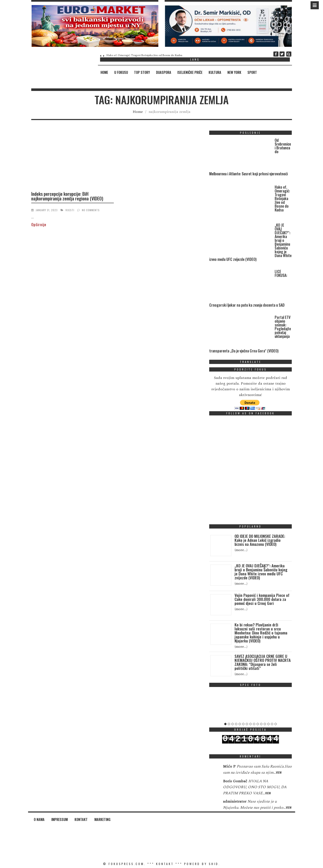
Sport (252, 72)
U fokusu (121, 72)
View (279, 780)
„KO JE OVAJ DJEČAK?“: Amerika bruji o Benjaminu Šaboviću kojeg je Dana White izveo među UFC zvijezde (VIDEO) (261, 571)
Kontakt (81, 819)
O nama (39, 819)
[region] (95, 26)
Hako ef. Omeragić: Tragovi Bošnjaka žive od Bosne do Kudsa (144, 55)
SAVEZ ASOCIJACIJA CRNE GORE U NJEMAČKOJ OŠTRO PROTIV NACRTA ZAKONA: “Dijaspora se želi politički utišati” (263, 662)
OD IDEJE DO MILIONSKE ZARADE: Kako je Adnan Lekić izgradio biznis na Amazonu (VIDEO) (260, 540)
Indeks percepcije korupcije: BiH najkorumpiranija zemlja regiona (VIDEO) (67, 196)
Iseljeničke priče (190, 72)
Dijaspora (164, 72)
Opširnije (39, 224)
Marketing (102, 819)
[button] (95, 26)
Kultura (215, 72)
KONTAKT (165, 864)
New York (234, 72)
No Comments (91, 210)
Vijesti (70, 210)
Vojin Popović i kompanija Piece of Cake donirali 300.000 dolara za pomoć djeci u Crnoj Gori (262, 599)
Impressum (60, 819)
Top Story (142, 72)
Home (104, 72)
